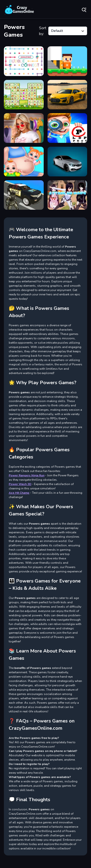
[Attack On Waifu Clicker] (67, 195)
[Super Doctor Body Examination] (67, 128)
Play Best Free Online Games (19, 10)
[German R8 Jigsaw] (67, 95)
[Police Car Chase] (24, 195)
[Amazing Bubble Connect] (24, 61)
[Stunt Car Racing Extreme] (67, 162)
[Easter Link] (24, 95)
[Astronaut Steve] (67, 61)
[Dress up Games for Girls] (24, 128)
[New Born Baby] (24, 162)
